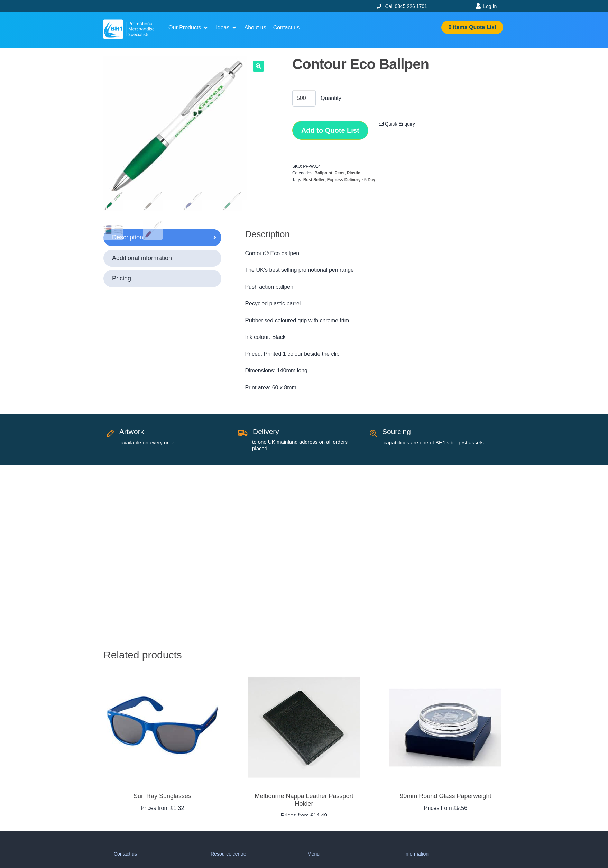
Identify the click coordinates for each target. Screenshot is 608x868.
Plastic (354, 173)
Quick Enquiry (397, 124)
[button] (189, 28)
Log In (490, 6)
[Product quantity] (304, 98)
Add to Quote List (330, 130)
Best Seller (314, 180)
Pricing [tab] (122, 278)
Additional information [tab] (142, 258)
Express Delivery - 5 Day (351, 180)
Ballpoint (324, 173)
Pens (340, 173)
